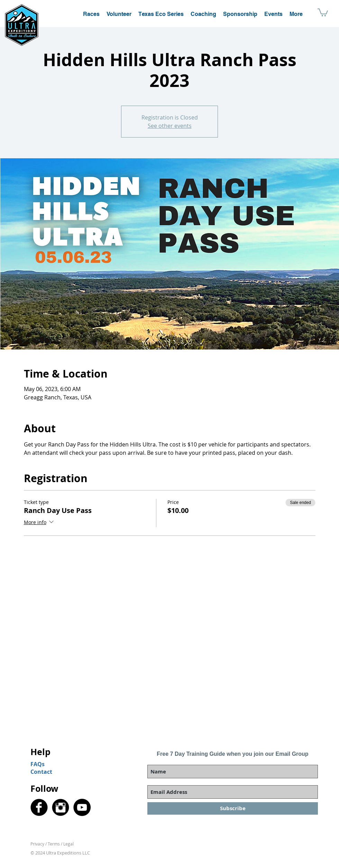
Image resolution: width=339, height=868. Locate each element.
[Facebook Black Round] (39, 807)
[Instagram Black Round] (61, 807)
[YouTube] (82, 807)
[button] (323, 12)
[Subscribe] (233, 808)
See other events (170, 126)
